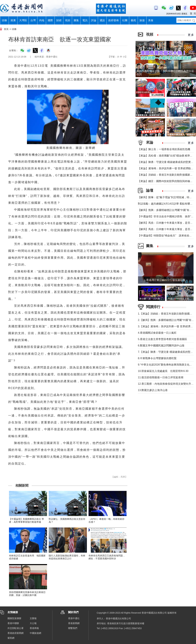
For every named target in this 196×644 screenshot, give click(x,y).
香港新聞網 (74, 623)
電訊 (85, 20)
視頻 (68, 20)
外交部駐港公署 (16, 628)
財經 (59, 20)
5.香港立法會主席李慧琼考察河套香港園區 (162, 339)
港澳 (13, 20)
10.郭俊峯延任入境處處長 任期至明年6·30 (163, 371)
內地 (42, 20)
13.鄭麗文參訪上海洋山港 (153, 390)
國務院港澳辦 (14, 618)
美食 (151, 20)
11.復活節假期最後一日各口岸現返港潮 (161, 377)
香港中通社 (74, 618)
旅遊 (142, 20)
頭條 (4, 20)
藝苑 (133, 20)
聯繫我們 (73, 628)
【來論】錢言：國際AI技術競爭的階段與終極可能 (167, 181)
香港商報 (34, 628)
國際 (50, 20)
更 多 (191, 35)
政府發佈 (114, 20)
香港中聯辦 (13, 623)
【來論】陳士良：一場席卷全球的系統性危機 (164, 149)
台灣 (33, 20)
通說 (102, 20)
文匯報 (33, 618)
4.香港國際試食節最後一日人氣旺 (157, 333)
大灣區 (23, 20)
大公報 (33, 623)
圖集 (76, 20)
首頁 (6, 29)
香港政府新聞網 (16, 633)
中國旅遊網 (35, 633)
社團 (125, 20)
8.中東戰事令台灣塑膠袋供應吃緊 (157, 358)
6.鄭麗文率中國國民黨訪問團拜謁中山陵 (161, 346)
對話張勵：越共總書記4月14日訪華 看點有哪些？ (167, 204)
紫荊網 (11, 638)
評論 (94, 20)
